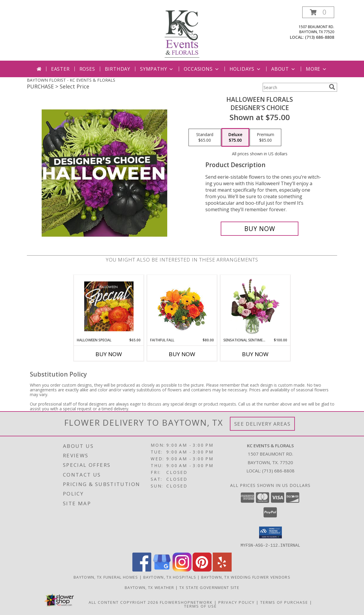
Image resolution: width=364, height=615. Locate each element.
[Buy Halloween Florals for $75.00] (260, 229)
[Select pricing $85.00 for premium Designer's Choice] (265, 138)
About (284, 69)
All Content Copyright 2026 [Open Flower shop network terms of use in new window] (123, 602)
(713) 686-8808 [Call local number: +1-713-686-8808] (320, 37)
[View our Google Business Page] (162, 570)
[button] (318, 12)
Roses (87, 69)
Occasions (202, 69)
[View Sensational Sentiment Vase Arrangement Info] (255, 306)
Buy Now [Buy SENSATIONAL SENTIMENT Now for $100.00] (255, 354)
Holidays (246, 69)
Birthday (118, 69)
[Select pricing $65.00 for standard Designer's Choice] (205, 138)
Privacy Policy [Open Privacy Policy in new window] (237, 602)
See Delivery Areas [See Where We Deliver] (263, 424)
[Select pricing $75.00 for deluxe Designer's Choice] (235, 138)
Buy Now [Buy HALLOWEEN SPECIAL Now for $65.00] (109, 354)
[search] (332, 87)
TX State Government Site (209, 587)
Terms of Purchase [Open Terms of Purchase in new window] (284, 602)
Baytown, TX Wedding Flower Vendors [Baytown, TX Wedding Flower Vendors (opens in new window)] (246, 577)
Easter (60, 69)
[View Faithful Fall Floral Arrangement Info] (182, 306)
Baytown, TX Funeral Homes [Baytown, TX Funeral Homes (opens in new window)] (106, 577)
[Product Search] (295, 87)
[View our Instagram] (182, 570)
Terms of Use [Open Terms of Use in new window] (200, 606)
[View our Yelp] (222, 570)
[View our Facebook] (142, 570)
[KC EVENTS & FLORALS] (182, 34)
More (317, 69)
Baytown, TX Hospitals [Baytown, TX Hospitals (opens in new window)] (170, 577)
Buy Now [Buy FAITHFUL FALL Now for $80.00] (182, 354)
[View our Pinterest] (202, 570)
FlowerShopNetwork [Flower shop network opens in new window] (186, 602)
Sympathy (157, 69)
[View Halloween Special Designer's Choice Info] (109, 306)
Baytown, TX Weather (149, 587)
